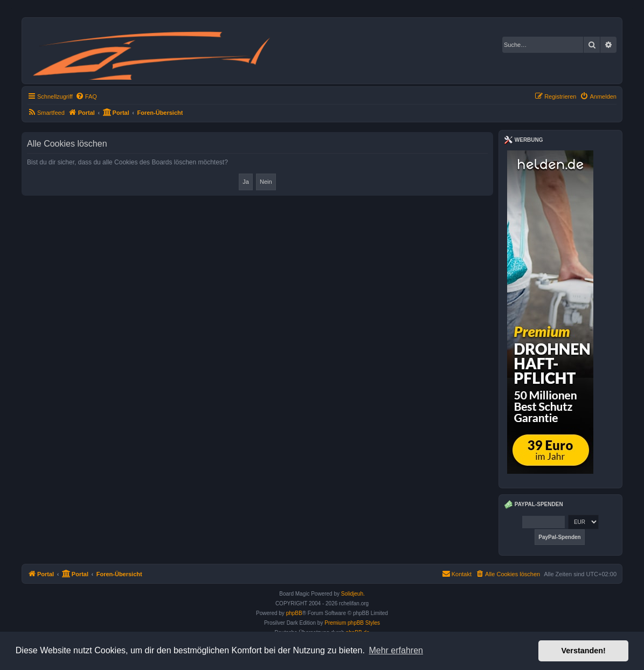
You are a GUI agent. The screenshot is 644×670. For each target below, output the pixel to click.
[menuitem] (86, 96)
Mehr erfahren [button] (396, 650)
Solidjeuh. (353, 594)
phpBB (294, 613)
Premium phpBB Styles (352, 623)
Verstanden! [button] (584, 651)
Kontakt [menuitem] (457, 574)
